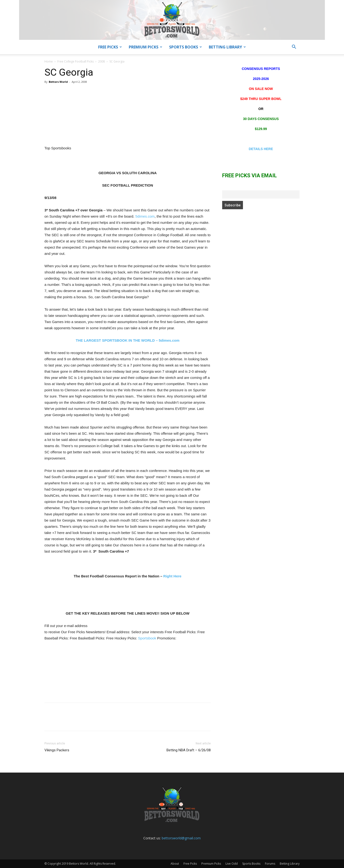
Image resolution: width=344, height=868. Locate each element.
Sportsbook (147, 638)
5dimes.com (145, 216)
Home (49, 61)
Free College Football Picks (75, 61)
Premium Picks (145, 47)
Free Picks (110, 47)
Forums (270, 864)
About (175, 864)
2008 (102, 61)
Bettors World (58, 82)
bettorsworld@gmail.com (181, 838)
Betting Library (227, 47)
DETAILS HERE (261, 149)
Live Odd (232, 864)
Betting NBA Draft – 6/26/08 (189, 750)
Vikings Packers (57, 750)
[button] (294, 47)
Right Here (172, 576)
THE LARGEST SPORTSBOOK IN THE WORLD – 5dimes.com (128, 340)
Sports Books (185, 47)
